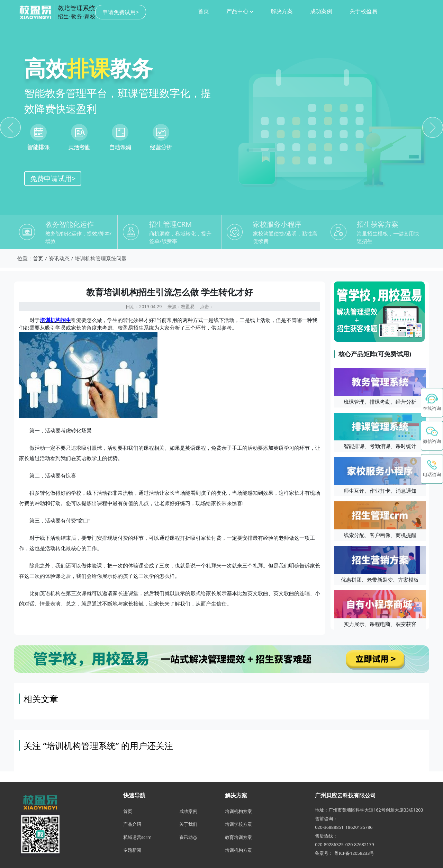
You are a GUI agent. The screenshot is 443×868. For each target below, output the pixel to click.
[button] (432, 436)
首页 (153, 11)
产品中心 (189, 11)
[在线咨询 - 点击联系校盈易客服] (432, 403)
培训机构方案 (238, 811)
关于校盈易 (313, 11)
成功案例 (270, 11)
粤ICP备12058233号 (354, 853)
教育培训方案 (238, 837)
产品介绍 (132, 824)
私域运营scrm (137, 837)
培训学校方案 (238, 824)
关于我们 (188, 824)
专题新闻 (132, 850)
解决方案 (231, 11)
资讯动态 (188, 837)
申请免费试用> (404, 12)
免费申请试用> (53, 178)
